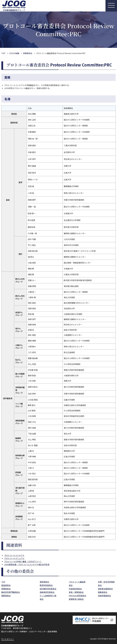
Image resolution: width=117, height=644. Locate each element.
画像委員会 (103, 592)
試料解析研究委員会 (48, 589)
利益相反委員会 (75, 589)
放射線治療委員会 (105, 589)
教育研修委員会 (46, 585)
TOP (3, 53)
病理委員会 (6, 589)
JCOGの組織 (14, 53)
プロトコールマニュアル (14, 558)
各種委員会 (28, 53)
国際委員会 (6, 596)
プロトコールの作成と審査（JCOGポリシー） (23, 561)
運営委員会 (44, 582)
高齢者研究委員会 (47, 592)
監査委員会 (6, 585)
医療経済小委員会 (76, 599)
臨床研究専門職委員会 (11, 592)
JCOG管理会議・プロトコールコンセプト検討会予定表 (27, 564)
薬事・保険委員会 (76, 592)
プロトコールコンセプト (14, 555)
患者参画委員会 (104, 596)
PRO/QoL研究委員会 (77, 596)
